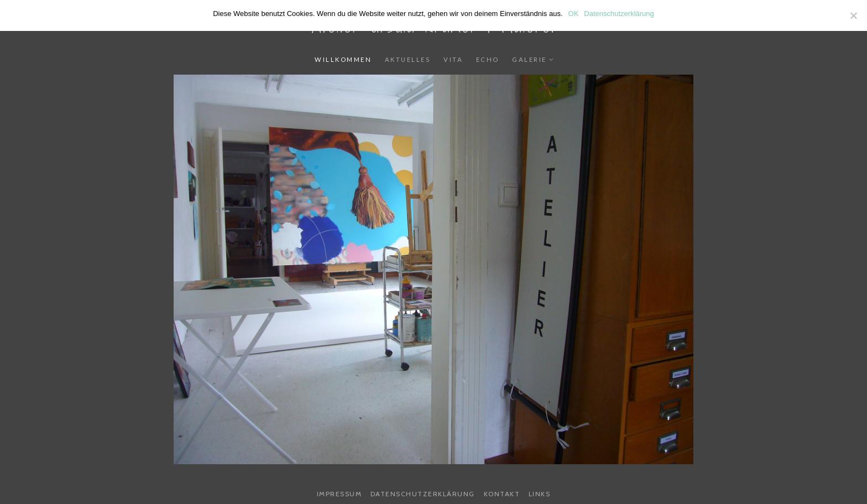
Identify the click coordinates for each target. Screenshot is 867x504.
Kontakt (502, 494)
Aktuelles (408, 59)
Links (540, 494)
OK (574, 14)
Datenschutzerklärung (423, 494)
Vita (453, 59)
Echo (488, 59)
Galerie (529, 59)
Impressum (340, 494)
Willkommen (343, 59)
